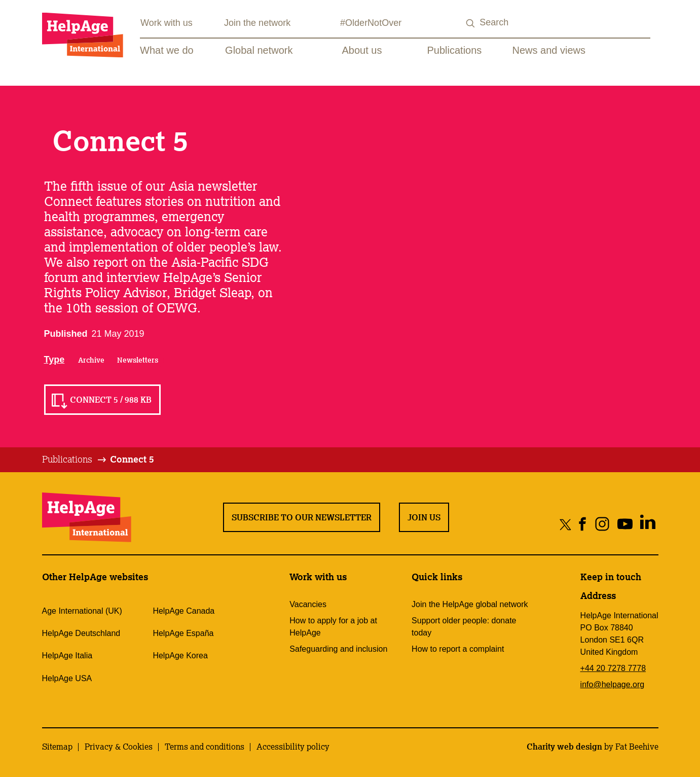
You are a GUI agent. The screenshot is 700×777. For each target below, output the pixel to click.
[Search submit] (470, 24)
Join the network (257, 23)
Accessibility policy (293, 747)
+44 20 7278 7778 (613, 668)
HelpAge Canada (183, 611)
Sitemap (57, 747)
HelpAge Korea (180, 656)
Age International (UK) (82, 611)
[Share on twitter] (565, 524)
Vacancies (308, 604)
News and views (549, 50)
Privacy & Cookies (119, 747)
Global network (259, 50)
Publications (455, 50)
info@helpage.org (613, 684)
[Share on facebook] (583, 524)
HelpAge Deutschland (81, 633)
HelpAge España (183, 633)
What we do (167, 50)
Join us (424, 517)
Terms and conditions (205, 747)
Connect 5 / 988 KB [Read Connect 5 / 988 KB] (111, 400)
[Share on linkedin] (648, 524)
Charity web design (564, 747)
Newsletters (138, 360)
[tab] (75, 460)
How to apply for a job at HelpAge (333, 627)
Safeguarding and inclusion (338, 649)
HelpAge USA (67, 678)
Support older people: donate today (464, 627)
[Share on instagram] (602, 524)
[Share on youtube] (625, 524)
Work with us (167, 23)
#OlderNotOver (371, 23)
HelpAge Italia (67, 656)
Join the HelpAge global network (470, 604)
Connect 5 (132, 459)
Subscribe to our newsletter (302, 517)
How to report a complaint (458, 649)
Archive (91, 360)
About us (362, 50)
